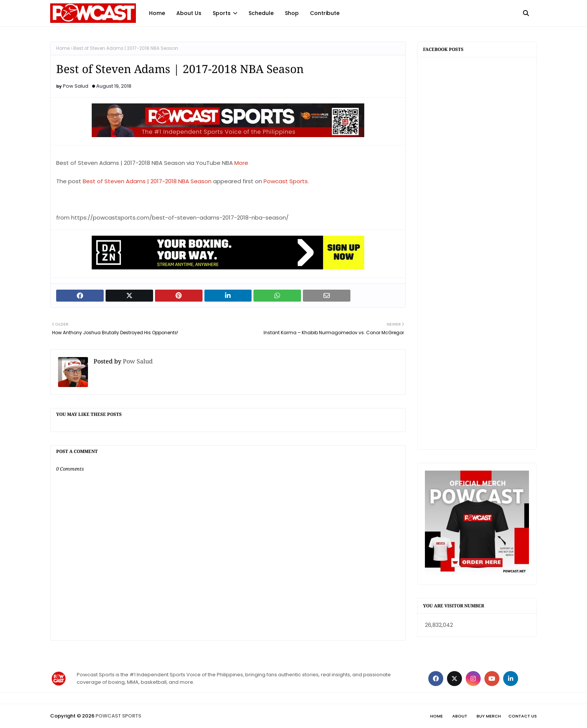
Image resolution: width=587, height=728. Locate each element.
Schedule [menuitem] (261, 13)
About (460, 716)
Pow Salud (76, 86)
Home (63, 48)
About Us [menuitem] (189, 13)
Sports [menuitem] (222, 13)
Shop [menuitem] (292, 13)
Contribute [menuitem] (325, 13)
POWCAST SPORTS (118, 716)
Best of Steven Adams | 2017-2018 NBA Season (147, 181)
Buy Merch (489, 716)
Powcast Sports (286, 181)
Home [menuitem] (157, 13)
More (241, 163)
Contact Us (523, 716)
